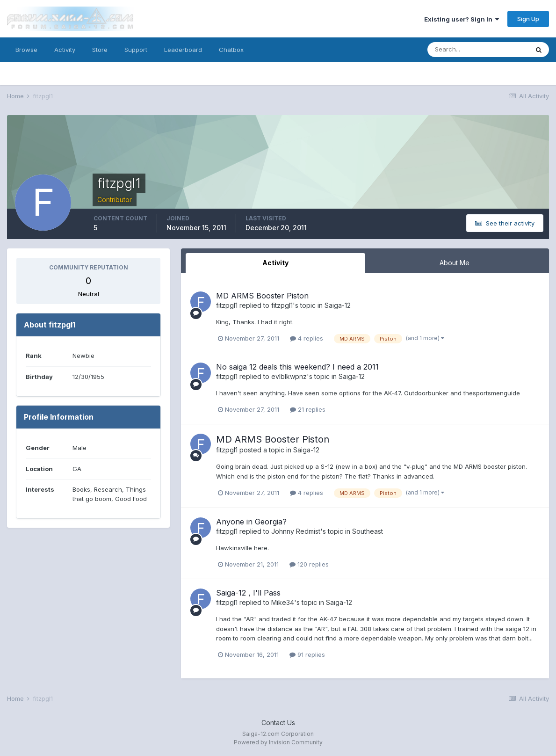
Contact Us (278, 723)
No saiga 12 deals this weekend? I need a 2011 (297, 367)
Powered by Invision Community (278, 742)
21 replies (308, 409)
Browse (26, 50)
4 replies (307, 338)
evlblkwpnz (289, 376)
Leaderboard (183, 50)
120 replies (309, 564)
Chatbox (231, 50)
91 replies (307, 654)
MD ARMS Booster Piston (262, 296)
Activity (65, 50)
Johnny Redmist (296, 531)
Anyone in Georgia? (251, 522)
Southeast (368, 531)
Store (100, 50)
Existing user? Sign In (462, 19)
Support (136, 50)
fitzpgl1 (227, 305)
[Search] (478, 50)
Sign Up (528, 19)
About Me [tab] (455, 263)
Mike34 (283, 602)
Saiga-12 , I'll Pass (248, 593)
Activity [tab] (275, 263)
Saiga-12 (338, 305)
